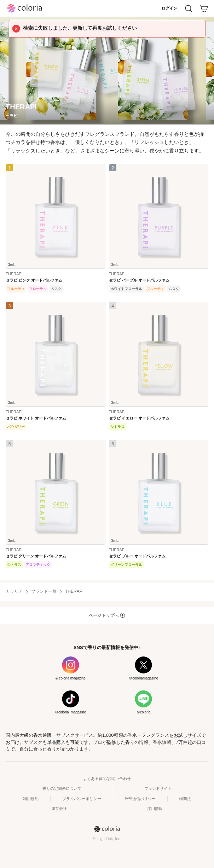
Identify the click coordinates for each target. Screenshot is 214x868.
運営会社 (59, 809)
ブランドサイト (158, 788)
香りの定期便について (62, 788)
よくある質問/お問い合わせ (107, 779)
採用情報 (155, 809)
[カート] (204, 8)
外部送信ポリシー (140, 799)
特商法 (185, 799)
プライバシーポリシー (82, 799)
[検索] (189, 8)
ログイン (169, 8)
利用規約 (31, 799)
